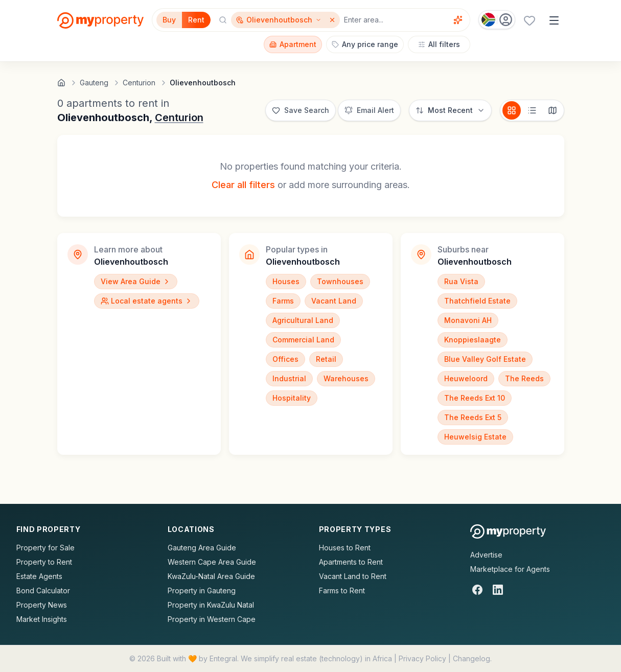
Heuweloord (466, 378)
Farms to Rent (342, 590)
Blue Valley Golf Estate (485, 359)
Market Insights (42, 619)
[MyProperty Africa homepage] (508, 531)
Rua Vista (461, 281)
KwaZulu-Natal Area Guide (211, 576)
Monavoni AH (468, 320)
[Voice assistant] (458, 20)
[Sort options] (450, 110)
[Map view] (553, 110)
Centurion (179, 118)
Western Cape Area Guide (212, 562)
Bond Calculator (43, 590)
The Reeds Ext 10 (475, 398)
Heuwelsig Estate (475, 437)
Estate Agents (39, 576)
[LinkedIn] (498, 590)
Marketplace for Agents (510, 569)
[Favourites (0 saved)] (530, 20)
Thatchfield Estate (477, 301)
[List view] (532, 110)
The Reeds (524, 378)
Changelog (471, 658)
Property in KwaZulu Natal (211, 605)
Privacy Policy (422, 658)
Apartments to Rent (351, 562)
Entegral (223, 658)
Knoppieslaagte (473, 340)
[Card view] (512, 110)
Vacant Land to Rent (353, 576)
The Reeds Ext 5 (473, 417)
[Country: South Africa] (497, 20)
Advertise (486, 555)
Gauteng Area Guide (202, 548)
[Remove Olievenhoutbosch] (333, 20)
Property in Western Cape (212, 619)
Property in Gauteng (202, 590)
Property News (42, 605)
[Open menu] (554, 20)
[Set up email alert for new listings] (369, 110)
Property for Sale (45, 548)
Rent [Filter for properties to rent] (196, 20)
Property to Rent (44, 562)
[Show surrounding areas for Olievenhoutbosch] (279, 20)
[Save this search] (301, 110)
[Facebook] (477, 590)
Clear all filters (243, 185)
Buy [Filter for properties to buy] (169, 20)
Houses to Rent (345, 548)
